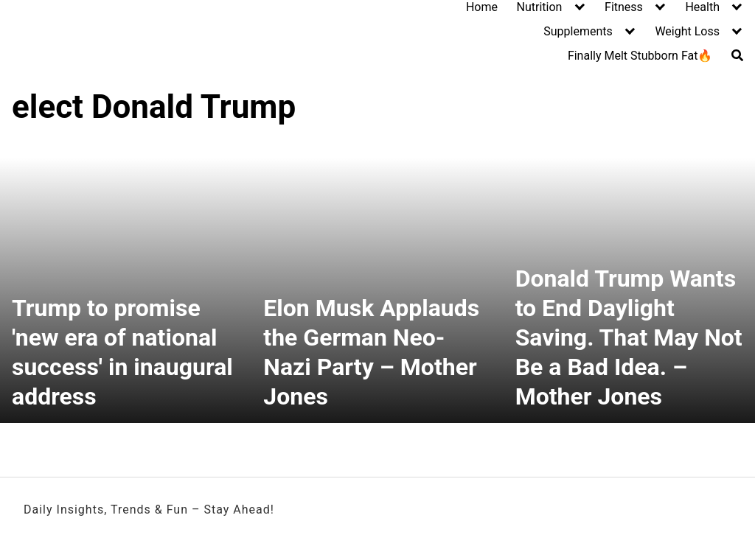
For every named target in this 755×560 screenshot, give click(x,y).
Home (482, 7)
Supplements (578, 31)
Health (702, 7)
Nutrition (540, 7)
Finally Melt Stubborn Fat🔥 (640, 56)
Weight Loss (687, 31)
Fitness (624, 7)
